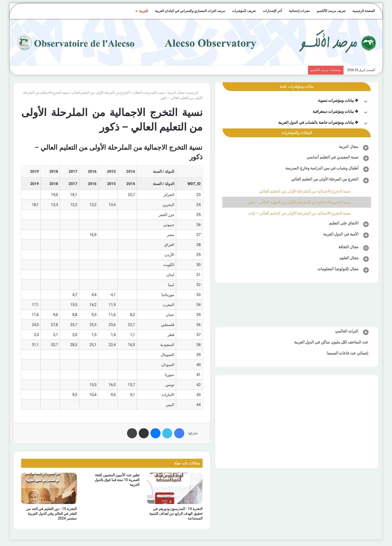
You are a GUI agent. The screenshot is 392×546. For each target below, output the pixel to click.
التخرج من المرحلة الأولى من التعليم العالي (100, 93)
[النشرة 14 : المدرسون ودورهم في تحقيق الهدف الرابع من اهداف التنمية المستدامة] (175, 488)
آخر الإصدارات (272, 11)
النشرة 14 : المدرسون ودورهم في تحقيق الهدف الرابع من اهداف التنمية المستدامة (176, 513)
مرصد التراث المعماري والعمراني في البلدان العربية (190, 11)
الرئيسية (194, 93)
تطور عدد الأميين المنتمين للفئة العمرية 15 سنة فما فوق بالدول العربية (117, 480)
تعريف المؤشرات (244, 11)
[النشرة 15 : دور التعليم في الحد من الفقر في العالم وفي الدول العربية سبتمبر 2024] (49, 488)
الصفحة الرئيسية (364, 11)
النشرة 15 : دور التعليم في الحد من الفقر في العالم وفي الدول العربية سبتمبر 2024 (51, 513)
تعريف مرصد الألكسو (331, 11)
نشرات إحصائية (299, 11)
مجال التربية (176, 93)
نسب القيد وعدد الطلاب (149, 93)
